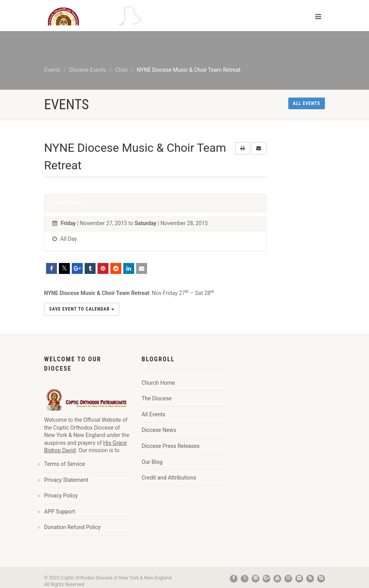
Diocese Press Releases (171, 446)
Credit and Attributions (169, 478)
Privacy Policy (61, 496)
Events (52, 70)
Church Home (158, 383)
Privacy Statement (66, 480)
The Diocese (157, 398)
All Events (153, 414)
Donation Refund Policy (72, 527)
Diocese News (159, 430)
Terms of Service (65, 464)
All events (307, 103)
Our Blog (152, 462)
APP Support (60, 512)
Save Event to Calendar (82, 309)
